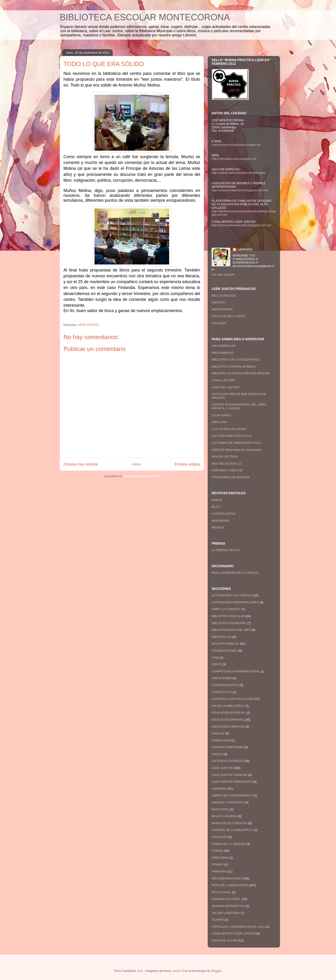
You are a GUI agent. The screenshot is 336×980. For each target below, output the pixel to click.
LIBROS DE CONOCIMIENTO (232, 795)
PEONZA (218, 527)
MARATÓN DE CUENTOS (229, 823)
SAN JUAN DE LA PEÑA (228, 316)
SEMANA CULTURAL (226, 899)
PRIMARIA (219, 871)
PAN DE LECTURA (225, 457)
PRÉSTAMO (220, 858)
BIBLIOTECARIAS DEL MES (231, 630)
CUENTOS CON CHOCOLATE (233, 699)
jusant (177, 971)
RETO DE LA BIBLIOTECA (230, 885)
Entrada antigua (187, 464)
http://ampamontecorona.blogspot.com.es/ (240, 190)
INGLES (217, 754)
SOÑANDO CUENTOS (227, 470)
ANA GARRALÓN (224, 346)
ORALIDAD (219, 837)
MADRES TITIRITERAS (228, 802)
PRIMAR (218, 864)
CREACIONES (222, 678)
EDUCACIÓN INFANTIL (228, 720)
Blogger (216, 971)
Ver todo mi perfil (223, 275)
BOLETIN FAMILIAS (225, 644)
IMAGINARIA (221, 521)
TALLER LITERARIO (226, 913)
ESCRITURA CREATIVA (228, 727)
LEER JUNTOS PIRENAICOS (232, 782)
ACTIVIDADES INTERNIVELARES (235, 602)
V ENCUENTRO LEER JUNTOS (234, 933)
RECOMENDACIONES (227, 878)
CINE (215, 658)
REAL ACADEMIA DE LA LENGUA (235, 573)
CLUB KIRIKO (221, 415)
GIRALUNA (219, 422)
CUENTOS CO (222, 692)
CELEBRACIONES (225, 651)
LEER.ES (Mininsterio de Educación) (236, 450)
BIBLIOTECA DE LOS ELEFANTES (236, 360)
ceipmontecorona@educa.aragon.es (236, 145)
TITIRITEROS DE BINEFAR (231, 477)
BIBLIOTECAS (222, 637)
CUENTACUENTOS (225, 685)
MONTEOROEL (222, 309)
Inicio (136, 464)
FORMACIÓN (221, 740)
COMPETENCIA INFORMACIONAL (236, 671)
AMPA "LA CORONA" (226, 609)
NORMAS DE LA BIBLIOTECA (232, 830)
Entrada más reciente (81, 464)
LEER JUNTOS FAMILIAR (229, 775)
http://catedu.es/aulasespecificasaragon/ (239, 173)
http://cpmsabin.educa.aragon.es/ (234, 159)
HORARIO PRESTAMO (227, 747)
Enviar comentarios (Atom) (141, 476)
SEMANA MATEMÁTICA (228, 906)
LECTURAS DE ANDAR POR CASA (236, 443)
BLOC (216, 507)
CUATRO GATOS (224, 514)
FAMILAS (218, 733)
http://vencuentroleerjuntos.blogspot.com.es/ (241, 225)
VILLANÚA (219, 323)
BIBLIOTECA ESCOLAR (228, 616)
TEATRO (218, 920)
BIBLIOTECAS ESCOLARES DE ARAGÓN (241, 373)
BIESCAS (218, 302)
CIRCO (217, 664)
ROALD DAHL (221, 892)
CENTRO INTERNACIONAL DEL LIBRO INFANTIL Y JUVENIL (239, 406)
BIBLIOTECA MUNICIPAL (229, 623)
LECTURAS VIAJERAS (227, 761)
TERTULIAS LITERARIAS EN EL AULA (238, 927)
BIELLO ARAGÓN (224, 296)
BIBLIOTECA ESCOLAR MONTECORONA (145, 17)
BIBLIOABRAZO (223, 353)
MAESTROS (220, 809)
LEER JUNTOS (88, 325)
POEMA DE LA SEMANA (229, 844)
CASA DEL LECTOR (226, 387)
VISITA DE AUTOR (224, 940)
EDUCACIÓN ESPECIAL (229, 713)
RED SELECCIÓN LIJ (226, 464)
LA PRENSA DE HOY (226, 550)
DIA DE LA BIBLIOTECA (228, 706)
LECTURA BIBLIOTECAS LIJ (231, 436)
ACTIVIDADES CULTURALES (232, 595)
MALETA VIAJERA (224, 816)
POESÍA (217, 851)
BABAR (217, 500)
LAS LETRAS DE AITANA (229, 429)
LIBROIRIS (245, 249)
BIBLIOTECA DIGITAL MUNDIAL (234, 367)
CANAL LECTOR (223, 380)
